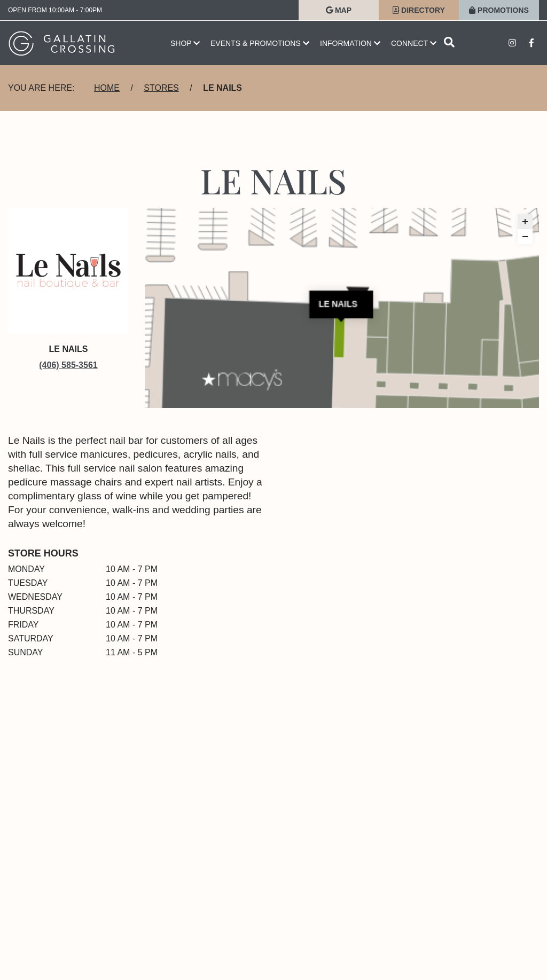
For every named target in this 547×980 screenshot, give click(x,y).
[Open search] (449, 43)
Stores (161, 88)
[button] (525, 222)
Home (107, 88)
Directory (419, 10)
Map (339, 10)
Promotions (499, 10)
